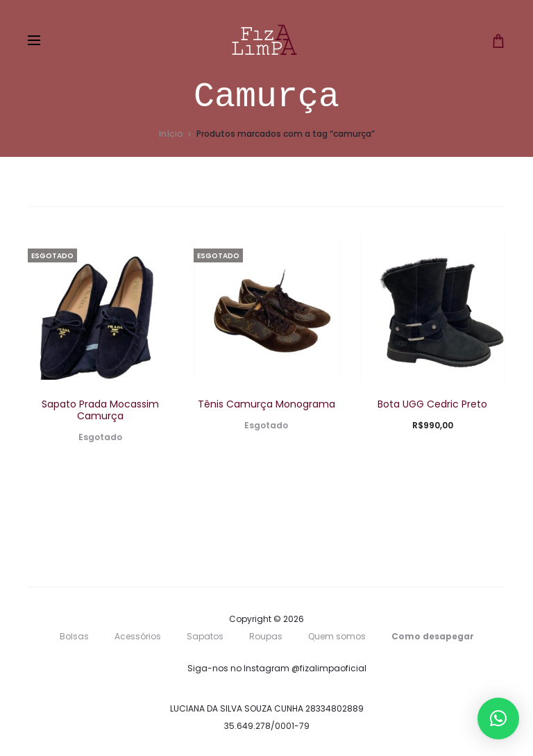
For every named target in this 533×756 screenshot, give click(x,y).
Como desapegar (433, 636)
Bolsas (74, 636)
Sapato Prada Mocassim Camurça (100, 410)
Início (171, 134)
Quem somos (337, 636)
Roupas (266, 636)
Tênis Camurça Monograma (266, 404)
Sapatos (205, 636)
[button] (498, 719)
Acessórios (138, 636)
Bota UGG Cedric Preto (432, 404)
